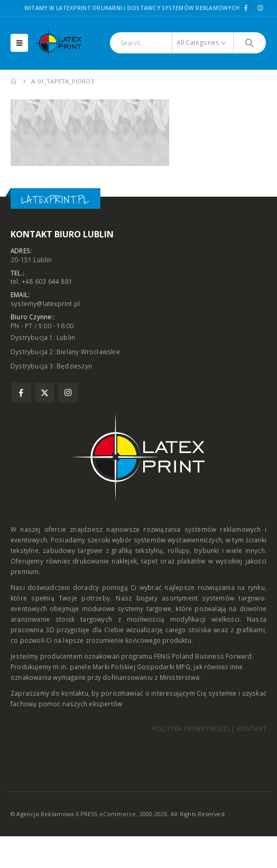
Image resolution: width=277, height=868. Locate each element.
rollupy (178, 550)
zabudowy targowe (73, 550)
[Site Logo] (61, 43)
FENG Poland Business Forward (203, 656)
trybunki (207, 550)
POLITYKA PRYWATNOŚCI (191, 729)
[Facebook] (246, 8)
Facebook (21, 393)
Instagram (68, 393)
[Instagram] (260, 8)
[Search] (250, 43)
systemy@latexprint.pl (45, 303)
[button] (19, 43)
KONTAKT (252, 729)
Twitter (45, 393)
